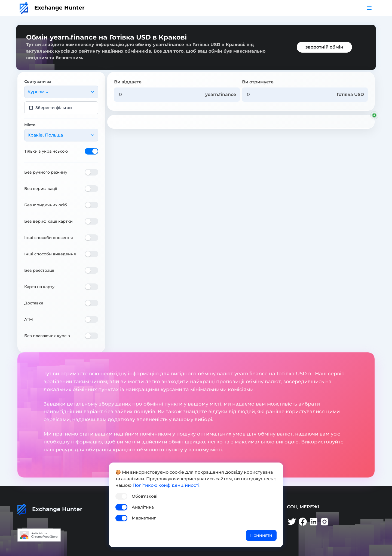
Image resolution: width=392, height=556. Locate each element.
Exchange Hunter (52, 8)
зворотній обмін (324, 47)
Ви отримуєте (258, 82)
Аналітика (143, 507)
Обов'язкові (145, 496)
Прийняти (261, 535)
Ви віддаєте (128, 82)
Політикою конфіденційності (166, 485)
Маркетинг (144, 518)
